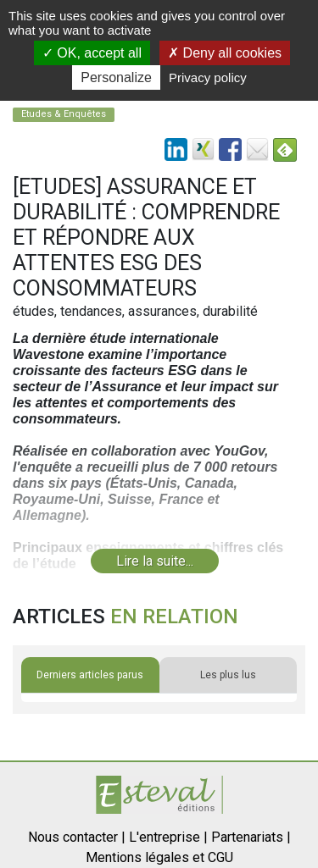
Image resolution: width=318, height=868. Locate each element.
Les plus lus (228, 675)
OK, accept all (92, 53)
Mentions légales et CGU (159, 857)
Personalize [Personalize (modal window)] (116, 77)
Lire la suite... (155, 561)
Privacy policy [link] (208, 77)
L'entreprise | (168, 837)
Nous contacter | (77, 837)
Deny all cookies (225, 53)
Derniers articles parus (90, 675)
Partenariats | (251, 837)
